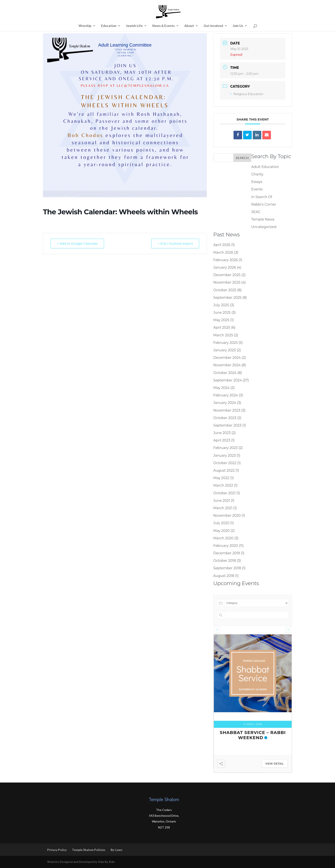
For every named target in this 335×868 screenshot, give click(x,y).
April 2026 (222, 245)
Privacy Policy (57, 850)
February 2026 (226, 260)
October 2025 (225, 290)
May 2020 (221, 531)
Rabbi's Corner (264, 204)
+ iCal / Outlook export (175, 243)
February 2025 (225, 343)
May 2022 (221, 478)
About (189, 26)
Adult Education (265, 167)
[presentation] (217, 630)
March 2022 (223, 485)
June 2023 (222, 433)
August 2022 (224, 470)
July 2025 (221, 305)
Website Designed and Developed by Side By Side (81, 862)
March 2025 (223, 335)
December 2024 (227, 358)
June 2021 (222, 501)
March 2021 (223, 508)
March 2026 (223, 252)
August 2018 (224, 576)
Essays (257, 182)
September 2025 (227, 298)
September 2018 (227, 568)
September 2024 (227, 380)
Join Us (238, 26)
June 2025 (222, 313)
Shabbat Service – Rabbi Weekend (253, 735)
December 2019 (227, 553)
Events (257, 189)
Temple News (263, 219)
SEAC (256, 212)
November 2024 (227, 365)
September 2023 (227, 425)
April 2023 (222, 440)
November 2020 (227, 516)
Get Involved (213, 26)
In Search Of (262, 197)
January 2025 (224, 350)
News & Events (164, 26)
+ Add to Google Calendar (77, 243)
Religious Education (247, 94)
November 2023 (227, 410)
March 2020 (223, 538)
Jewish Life (134, 26)
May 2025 (221, 320)
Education (109, 26)
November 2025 (227, 282)
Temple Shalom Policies (89, 850)
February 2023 (225, 448)
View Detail (275, 764)
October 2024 (225, 373)
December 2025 (227, 275)
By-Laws (117, 850)
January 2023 (224, 455)
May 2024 (221, 388)
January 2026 (225, 267)
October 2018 (225, 561)
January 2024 (225, 403)
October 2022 (225, 463)
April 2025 (222, 327)
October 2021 (224, 493)
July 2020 (221, 523)
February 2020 (226, 546)
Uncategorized (264, 227)
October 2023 (225, 418)
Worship (85, 26)
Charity (257, 174)
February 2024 (226, 395)
